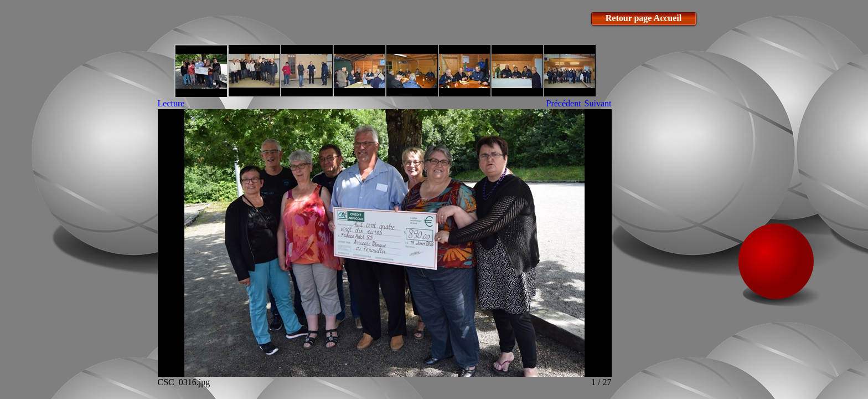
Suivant (598, 103)
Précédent (564, 103)
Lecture (171, 103)
